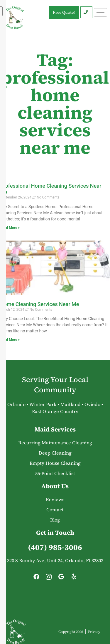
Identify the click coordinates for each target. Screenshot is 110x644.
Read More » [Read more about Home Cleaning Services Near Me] (10, 340)
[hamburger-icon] (100, 12)
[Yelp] (74, 578)
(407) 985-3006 (55, 547)
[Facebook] (36, 578)
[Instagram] (49, 578)
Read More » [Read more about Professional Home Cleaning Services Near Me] (10, 228)
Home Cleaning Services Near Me (39, 304)
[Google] (61, 578)
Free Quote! (64, 12)
